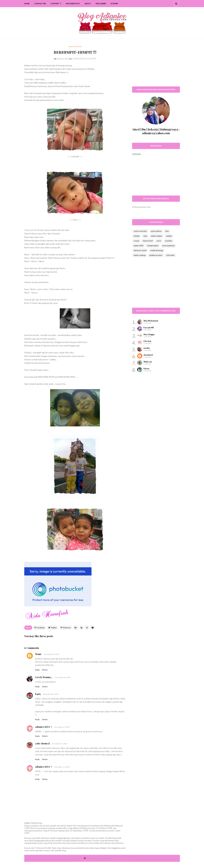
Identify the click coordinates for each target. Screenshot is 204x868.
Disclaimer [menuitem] (101, 3)
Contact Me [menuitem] (40, 3)
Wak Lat (148, 362)
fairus (146, 368)
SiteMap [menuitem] (114, 3)
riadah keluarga (157, 250)
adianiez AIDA (63, 59)
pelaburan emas (156, 255)
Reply (37, 670)
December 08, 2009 (52, 654)
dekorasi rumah (140, 250)
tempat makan (153, 246)
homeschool (148, 241)
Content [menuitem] (55, 3)
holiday (137, 236)
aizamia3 (148, 355)
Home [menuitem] (27, 3)
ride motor (170, 255)
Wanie (38, 654)
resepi (136, 241)
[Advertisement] (156, 64)
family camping (140, 255)
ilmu (167, 231)
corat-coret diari (140, 231)
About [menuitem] (88, 3)
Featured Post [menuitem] (73, 3)
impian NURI (138, 246)
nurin (159, 241)
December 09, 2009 (62, 727)
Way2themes (94, 858)
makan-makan (157, 236)
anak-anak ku (156, 231)
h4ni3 (38, 694)
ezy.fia (147, 348)
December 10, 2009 (62, 767)
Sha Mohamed (151, 321)
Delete (45, 670)
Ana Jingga (149, 334)
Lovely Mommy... (44, 677)
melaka (169, 236)
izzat (145, 236)
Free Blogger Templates (123, 858)
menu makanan (168, 246)
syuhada (168, 241)
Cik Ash (147, 341)
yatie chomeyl (42, 743)
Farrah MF (149, 327)
